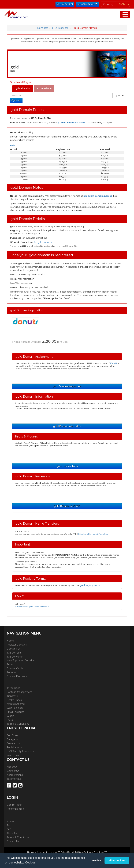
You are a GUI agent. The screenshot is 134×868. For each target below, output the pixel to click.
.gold (12, 145)
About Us (12, 767)
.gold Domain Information (67, 426)
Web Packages (15, 708)
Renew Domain (15, 809)
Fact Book (12, 735)
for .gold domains (43, 242)
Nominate (43, 28)
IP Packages (13, 688)
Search (16, 101)
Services (12, 673)
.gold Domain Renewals (67, 506)
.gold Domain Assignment (67, 386)
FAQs (10, 720)
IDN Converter (15, 657)
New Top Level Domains (21, 660)
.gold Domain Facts (67, 466)
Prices (10, 665)
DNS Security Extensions (21, 751)
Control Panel (14, 805)
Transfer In (13, 696)
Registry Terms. (90, 585)
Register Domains (17, 645)
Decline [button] (96, 861)
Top (9, 825)
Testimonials (14, 779)
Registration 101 (16, 747)
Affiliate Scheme (16, 704)
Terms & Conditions (18, 724)
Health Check (14, 700)
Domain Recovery (17, 676)
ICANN (113, 363)
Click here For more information (93, 534)
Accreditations (15, 775)
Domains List (14, 649)
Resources (13, 755)
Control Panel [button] (65, 4)
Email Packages (16, 712)
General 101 (13, 743)
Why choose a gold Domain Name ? (32, 607)
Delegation (13, 739)
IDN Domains (14, 653)
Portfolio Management (19, 692)
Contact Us (13, 771)
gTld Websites (60, 28)
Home (10, 641)
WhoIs (10, 716)
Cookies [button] (30, 863)
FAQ (9, 829)
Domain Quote (15, 669)
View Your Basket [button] (88, 4)
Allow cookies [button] (117, 861)
